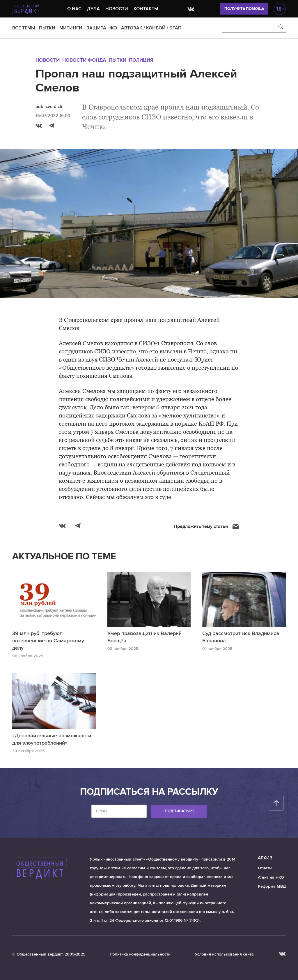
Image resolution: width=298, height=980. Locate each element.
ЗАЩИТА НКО (102, 28)
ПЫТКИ (47, 28)
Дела (93, 9)
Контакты (146, 9)
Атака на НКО (271, 877)
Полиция (141, 60)
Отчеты (265, 868)
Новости (117, 9)
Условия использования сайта (224, 954)
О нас (74, 9)
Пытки (118, 60)
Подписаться (179, 811)
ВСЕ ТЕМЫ (24, 28)
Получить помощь (244, 9)
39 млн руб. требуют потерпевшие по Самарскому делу (48, 641)
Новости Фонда (84, 60)
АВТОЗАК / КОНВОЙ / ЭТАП (151, 28)
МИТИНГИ (71, 28)
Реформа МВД (272, 886)
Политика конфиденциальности (140, 954)
